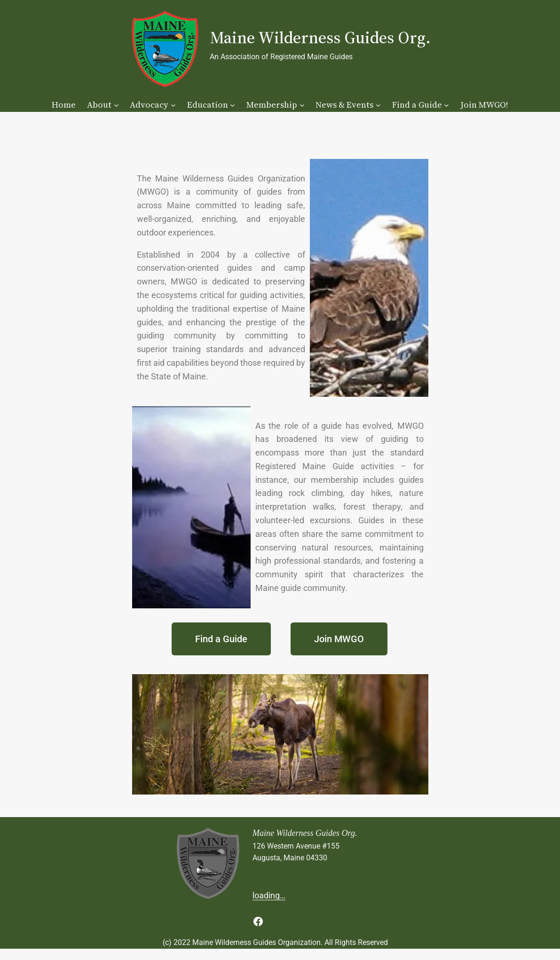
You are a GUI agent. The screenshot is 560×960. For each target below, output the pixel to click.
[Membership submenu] (302, 105)
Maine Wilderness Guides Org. (320, 37)
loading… (269, 895)
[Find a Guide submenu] (446, 105)
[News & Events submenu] (378, 105)
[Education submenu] (233, 105)
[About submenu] (116, 105)
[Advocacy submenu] (173, 105)
